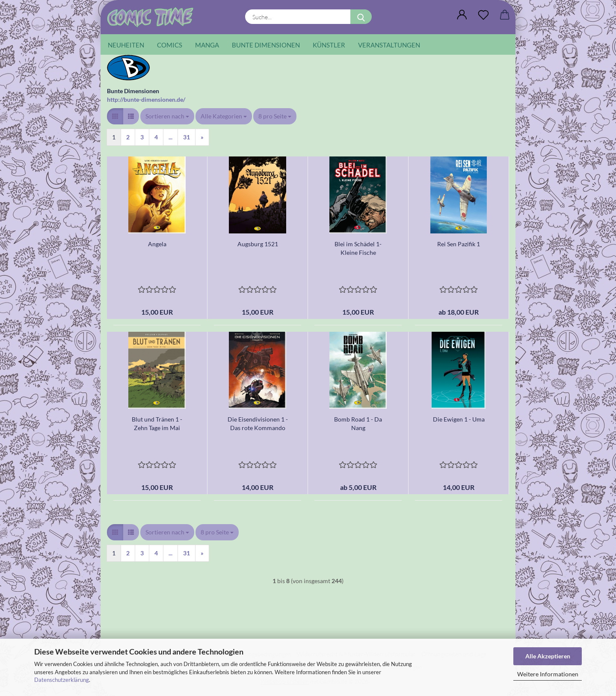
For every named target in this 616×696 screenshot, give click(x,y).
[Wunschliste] (483, 15)
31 (187, 137)
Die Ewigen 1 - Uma (459, 419)
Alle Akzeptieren (548, 656)
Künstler (329, 45)
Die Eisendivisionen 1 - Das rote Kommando (258, 423)
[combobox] (167, 116)
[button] (462, 15)
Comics (170, 45)
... (170, 137)
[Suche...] (361, 17)
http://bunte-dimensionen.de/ (146, 99)
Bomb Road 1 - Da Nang (358, 423)
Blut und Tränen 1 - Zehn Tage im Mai (157, 423)
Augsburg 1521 (258, 244)
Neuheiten (126, 45)
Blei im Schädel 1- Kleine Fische (358, 248)
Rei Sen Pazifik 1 (459, 244)
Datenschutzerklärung (62, 680)
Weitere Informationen (548, 674)
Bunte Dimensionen (266, 45)
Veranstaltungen (389, 45)
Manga (207, 45)
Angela (157, 244)
